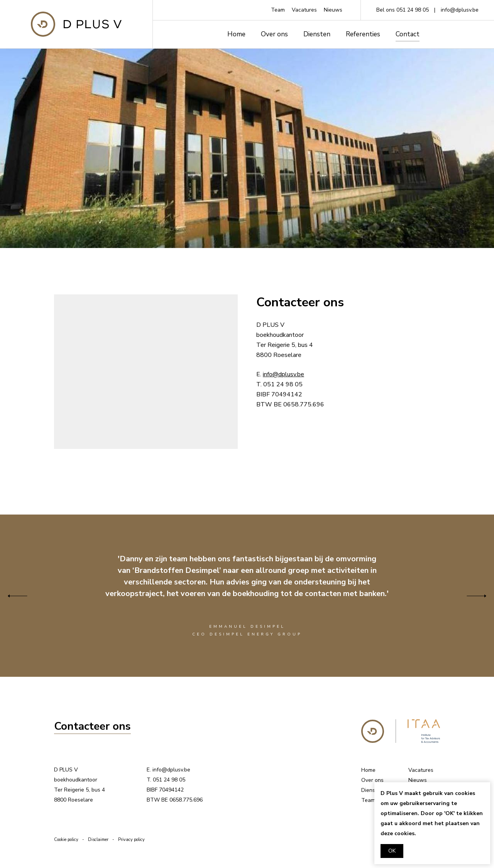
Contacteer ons (92, 726)
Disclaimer (98, 840)
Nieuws (333, 10)
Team (278, 10)
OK (392, 851)
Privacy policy (131, 840)
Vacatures (304, 10)
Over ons (274, 34)
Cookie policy (66, 840)
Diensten (317, 34)
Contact (408, 34)
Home (236, 34)
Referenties (363, 34)
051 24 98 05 (413, 10)
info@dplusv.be (460, 10)
